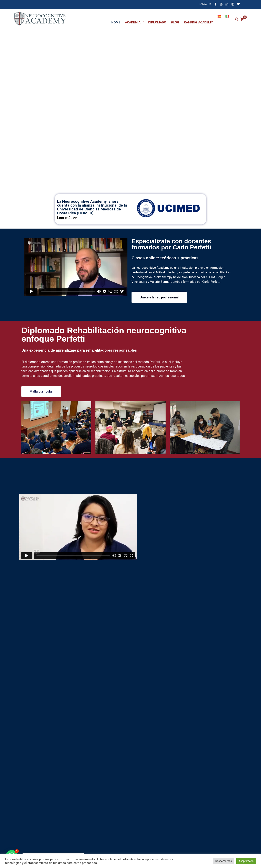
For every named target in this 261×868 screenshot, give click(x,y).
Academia (135, 22)
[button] (159, 297)
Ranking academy (198, 22)
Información (130, 174)
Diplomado (157, 22)
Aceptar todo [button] (246, 861)
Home (116, 22)
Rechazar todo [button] (224, 861)
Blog (175, 22)
